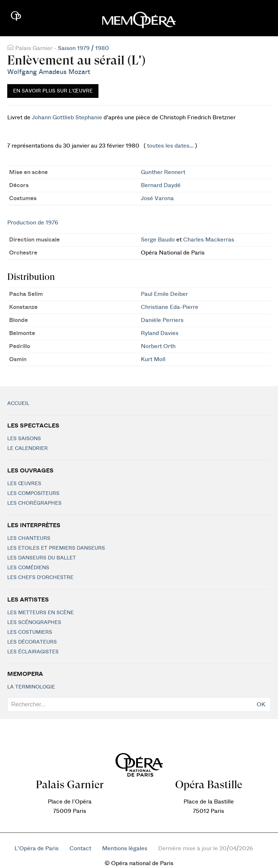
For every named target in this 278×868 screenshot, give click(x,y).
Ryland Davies (160, 333)
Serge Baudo (158, 240)
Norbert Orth (158, 346)
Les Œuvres (24, 484)
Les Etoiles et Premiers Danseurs (56, 548)
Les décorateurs (32, 642)
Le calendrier (28, 449)
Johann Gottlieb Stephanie (67, 117)
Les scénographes (34, 623)
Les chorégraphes (34, 503)
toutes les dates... (170, 146)
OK (261, 704)
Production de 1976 (33, 223)
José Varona (157, 198)
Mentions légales (125, 848)
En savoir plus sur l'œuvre (53, 91)
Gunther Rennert (163, 172)
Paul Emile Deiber (164, 294)
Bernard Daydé (161, 185)
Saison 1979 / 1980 (83, 48)
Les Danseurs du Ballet (42, 558)
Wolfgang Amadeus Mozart (49, 72)
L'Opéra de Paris (37, 848)
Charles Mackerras (209, 240)
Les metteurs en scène (41, 613)
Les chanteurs (29, 538)
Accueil (18, 404)
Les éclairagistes (33, 652)
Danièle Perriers (162, 320)
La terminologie (31, 687)
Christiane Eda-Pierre (170, 307)
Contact (80, 848)
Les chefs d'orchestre (40, 578)
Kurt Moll (153, 359)
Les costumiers (30, 632)
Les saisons (24, 439)
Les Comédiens (28, 568)
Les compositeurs (33, 493)
